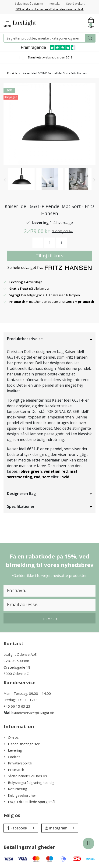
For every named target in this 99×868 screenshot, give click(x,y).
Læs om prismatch (80, 302)
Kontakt (55, 4)
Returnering (15, 789)
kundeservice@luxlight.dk (34, 713)
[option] (21, 179)
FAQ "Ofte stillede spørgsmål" (30, 802)
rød (37, 477)
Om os (11, 737)
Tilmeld (49, 619)
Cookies (12, 757)
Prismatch (14, 770)
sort (46, 477)
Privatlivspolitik (18, 763)
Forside (12, 73)
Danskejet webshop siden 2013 (50, 57)
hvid (65, 477)
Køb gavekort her (20, 795)
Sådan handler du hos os (25, 776)
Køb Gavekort (75, 4)
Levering (13, 750)
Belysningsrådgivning (29, 4)
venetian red (56, 471)
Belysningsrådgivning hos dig (29, 782)
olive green (31, 471)
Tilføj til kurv (50, 256)
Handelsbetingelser (22, 744)
